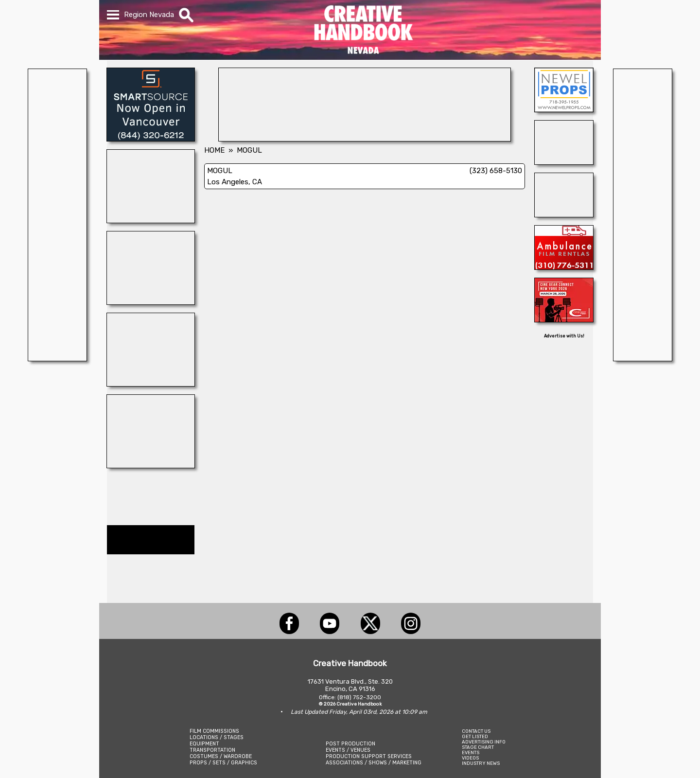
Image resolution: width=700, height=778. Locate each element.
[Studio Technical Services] (564, 214)
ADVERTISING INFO (484, 742)
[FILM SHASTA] (151, 465)
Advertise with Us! (564, 336)
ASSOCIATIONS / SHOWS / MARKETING (374, 763)
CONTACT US (476, 731)
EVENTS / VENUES (348, 750)
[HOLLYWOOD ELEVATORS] (151, 220)
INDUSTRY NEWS (481, 763)
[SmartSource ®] (151, 139)
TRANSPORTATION (212, 750)
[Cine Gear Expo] (564, 319)
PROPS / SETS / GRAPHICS (223, 763)
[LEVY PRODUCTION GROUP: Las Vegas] (151, 384)
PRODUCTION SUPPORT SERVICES (369, 756)
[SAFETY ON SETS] (564, 162)
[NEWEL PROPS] (564, 109)
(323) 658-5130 (496, 171)
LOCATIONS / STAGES (217, 737)
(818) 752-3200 (359, 697)
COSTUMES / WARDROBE (221, 756)
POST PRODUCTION (350, 744)
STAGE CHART (478, 747)
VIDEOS (470, 758)
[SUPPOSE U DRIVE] (151, 302)
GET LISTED (475, 736)
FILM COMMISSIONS (214, 731)
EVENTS (471, 752)
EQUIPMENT (204, 744)
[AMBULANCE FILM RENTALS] (564, 267)
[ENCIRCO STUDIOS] (365, 139)
